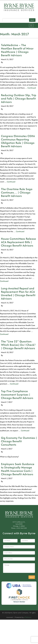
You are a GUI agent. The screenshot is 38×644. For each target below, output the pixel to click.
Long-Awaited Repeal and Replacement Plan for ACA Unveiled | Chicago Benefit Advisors (18, 293)
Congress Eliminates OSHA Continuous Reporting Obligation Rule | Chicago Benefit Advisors (18, 141)
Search (32, 20)
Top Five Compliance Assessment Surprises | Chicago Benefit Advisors (17, 395)
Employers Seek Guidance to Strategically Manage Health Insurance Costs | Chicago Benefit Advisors (18, 469)
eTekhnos (28, 617)
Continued (32, 88)
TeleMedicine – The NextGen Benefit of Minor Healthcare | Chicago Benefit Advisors (17, 50)
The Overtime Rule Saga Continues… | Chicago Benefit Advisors (17, 192)
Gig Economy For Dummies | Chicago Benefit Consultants (19, 441)
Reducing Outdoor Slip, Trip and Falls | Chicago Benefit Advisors (19, 98)
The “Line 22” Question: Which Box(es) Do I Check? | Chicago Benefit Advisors (18, 345)
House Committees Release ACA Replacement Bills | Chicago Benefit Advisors (18, 242)
